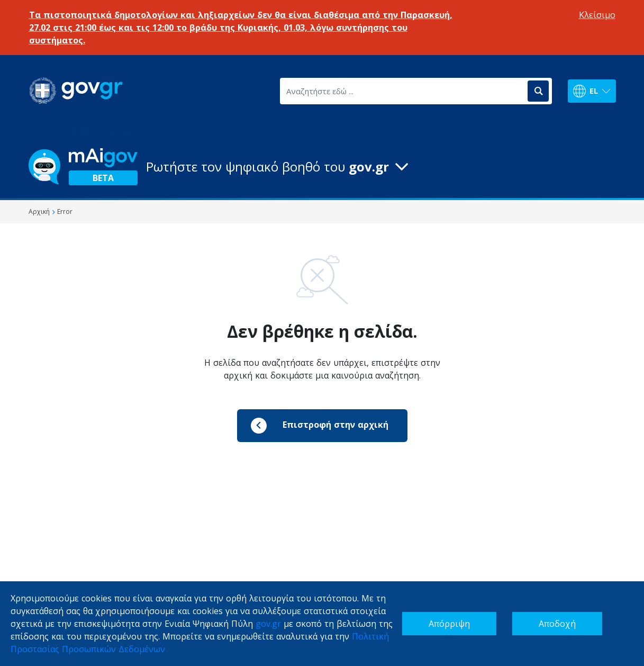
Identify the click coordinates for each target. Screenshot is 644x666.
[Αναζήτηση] (538, 91)
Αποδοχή (557, 624)
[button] (322, 167)
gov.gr (268, 624)
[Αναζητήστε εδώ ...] (403, 91)
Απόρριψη (449, 624)
